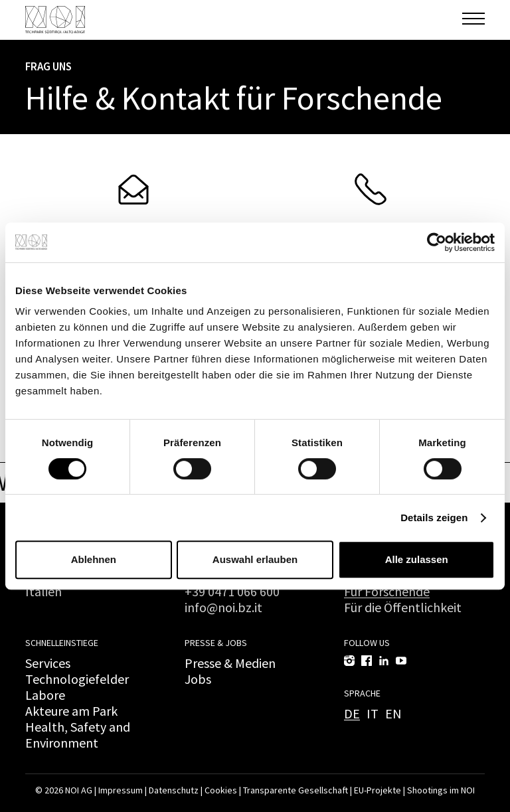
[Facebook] (367, 661)
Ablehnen (94, 559)
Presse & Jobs (216, 643)
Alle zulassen (417, 559)
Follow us (367, 643)
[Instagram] (349, 661)
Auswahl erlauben (255, 559)
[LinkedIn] (384, 661)
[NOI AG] (55, 20)
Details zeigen (434, 518)
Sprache (362, 693)
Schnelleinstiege (62, 643)
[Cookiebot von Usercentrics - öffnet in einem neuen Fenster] (437, 242)
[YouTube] (401, 661)
